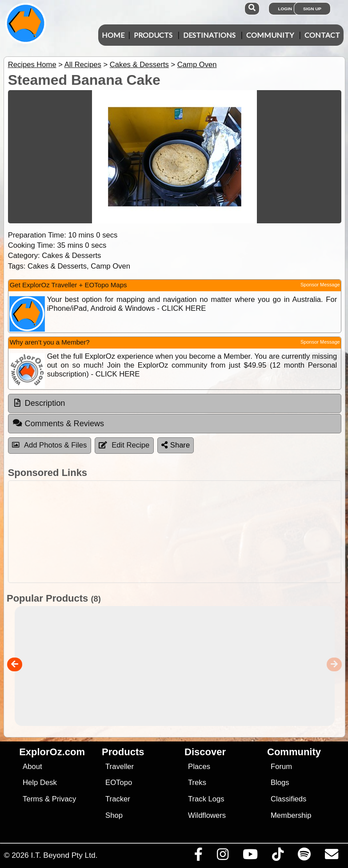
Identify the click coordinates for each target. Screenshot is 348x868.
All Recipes (83, 65)
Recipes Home (32, 65)
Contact (322, 35)
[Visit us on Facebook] (198, 856)
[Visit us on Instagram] (222, 856)
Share (176, 445)
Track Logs (206, 799)
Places (199, 767)
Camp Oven (197, 65)
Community (270, 35)
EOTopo (119, 783)
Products (153, 35)
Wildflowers (207, 815)
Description (45, 403)
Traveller (120, 767)
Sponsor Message (320, 285)
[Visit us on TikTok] (278, 856)
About (32, 767)
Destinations (209, 35)
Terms (33, 799)
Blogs (280, 783)
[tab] (175, 404)
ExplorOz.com (52, 752)
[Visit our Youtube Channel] (250, 856)
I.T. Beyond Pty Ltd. (64, 855)
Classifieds (288, 799)
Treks (197, 783)
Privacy (64, 799)
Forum (281, 767)
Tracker (118, 799)
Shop (114, 815)
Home (113, 35)
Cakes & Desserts (139, 65)
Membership (291, 815)
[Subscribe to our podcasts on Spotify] (304, 856)
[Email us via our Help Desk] (331, 856)
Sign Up (312, 9)
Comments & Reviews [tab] (58, 423)
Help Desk (40, 783)
